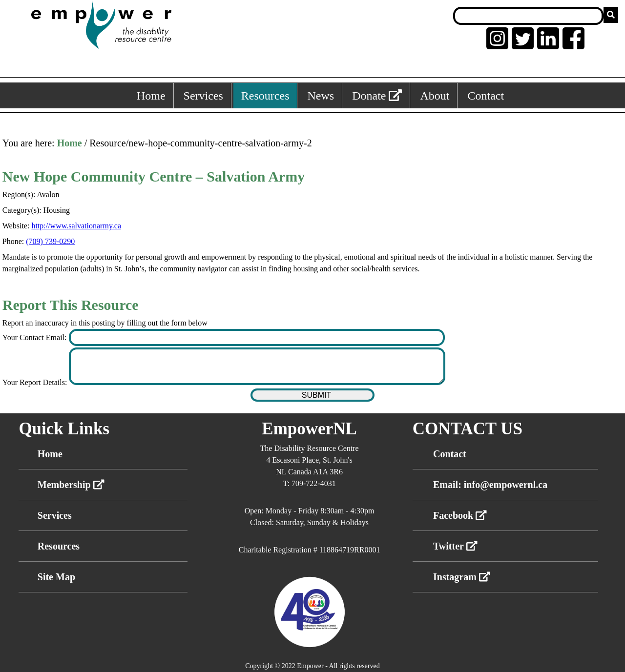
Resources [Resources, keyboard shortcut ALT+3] (265, 96)
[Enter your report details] (257, 366)
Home (70, 143)
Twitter (455, 546)
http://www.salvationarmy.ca (76, 226)
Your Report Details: (36, 382)
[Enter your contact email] (257, 337)
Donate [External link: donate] (377, 96)
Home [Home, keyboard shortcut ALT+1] (151, 96)
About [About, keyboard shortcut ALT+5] (435, 96)
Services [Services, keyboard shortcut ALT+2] (203, 96)
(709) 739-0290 (50, 241)
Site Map (56, 577)
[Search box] (528, 16)
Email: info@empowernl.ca (490, 485)
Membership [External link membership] (71, 485)
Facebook (460, 515)
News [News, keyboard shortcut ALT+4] (321, 96)
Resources (59, 546)
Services (55, 515)
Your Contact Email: (36, 337)
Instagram (462, 577)
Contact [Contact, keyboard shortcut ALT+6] (486, 96)
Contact (450, 454)
